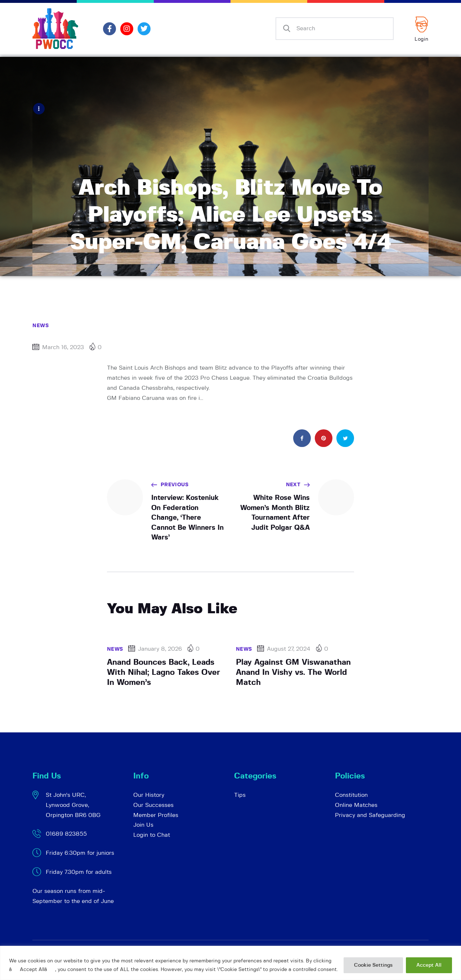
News (41, 325)
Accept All (429, 965)
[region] (230, 963)
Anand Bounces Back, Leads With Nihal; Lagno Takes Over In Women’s (164, 672)
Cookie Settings (373, 965)
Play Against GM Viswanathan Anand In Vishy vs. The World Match (293, 672)
